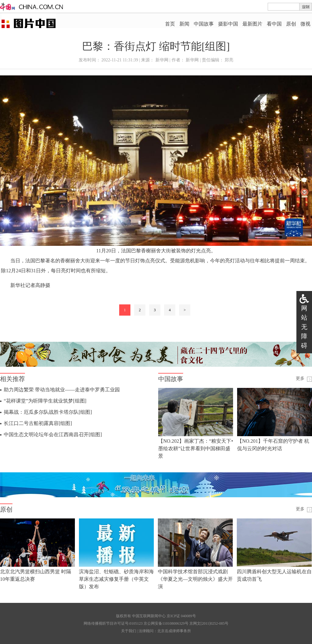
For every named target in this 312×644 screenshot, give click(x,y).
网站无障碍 (304, 327)
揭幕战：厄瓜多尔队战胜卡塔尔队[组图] (48, 412)
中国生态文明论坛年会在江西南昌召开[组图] (53, 434)
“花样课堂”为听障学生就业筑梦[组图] (45, 401)
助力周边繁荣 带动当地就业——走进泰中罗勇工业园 (62, 390)
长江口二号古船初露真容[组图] (38, 423)
